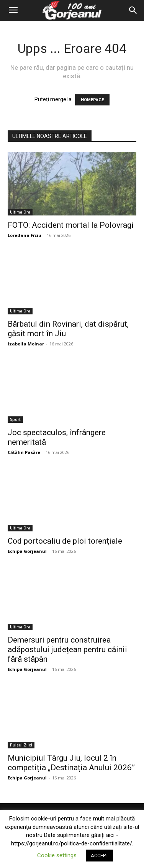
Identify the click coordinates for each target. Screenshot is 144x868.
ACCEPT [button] (100, 856)
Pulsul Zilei (21, 745)
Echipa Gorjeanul (27, 551)
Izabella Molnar (26, 344)
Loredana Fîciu (25, 235)
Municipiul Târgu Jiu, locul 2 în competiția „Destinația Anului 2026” (71, 763)
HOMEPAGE (92, 100)
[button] (13, 10)
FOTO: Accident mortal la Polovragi (71, 225)
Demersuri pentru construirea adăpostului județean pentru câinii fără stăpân (67, 649)
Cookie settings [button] (57, 855)
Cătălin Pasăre (24, 452)
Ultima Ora (20, 212)
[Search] (133, 10)
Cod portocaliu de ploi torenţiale (65, 541)
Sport (15, 419)
